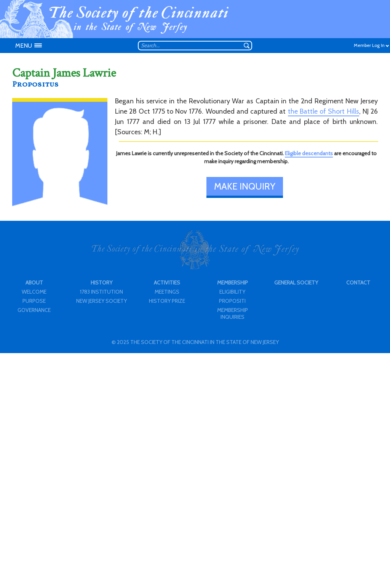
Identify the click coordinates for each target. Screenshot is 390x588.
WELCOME (34, 292)
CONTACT (358, 283)
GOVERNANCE (34, 310)
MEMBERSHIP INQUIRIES (233, 313)
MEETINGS (167, 292)
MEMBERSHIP (233, 283)
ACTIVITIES (167, 283)
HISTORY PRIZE (167, 301)
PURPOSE (34, 301)
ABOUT (34, 283)
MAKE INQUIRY (245, 186)
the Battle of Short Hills (324, 111)
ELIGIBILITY (232, 292)
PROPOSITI (232, 301)
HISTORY (101, 283)
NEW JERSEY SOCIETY (101, 301)
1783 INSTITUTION (101, 292)
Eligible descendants (309, 153)
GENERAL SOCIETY (296, 283)
